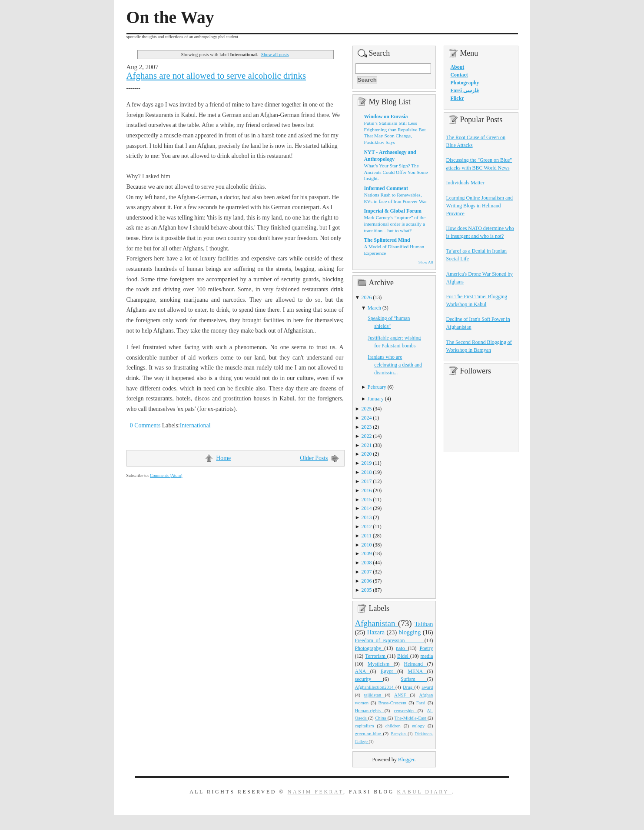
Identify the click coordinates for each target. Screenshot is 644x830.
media (427, 656)
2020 (367, 454)
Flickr (457, 98)
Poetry (426, 648)
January (376, 399)
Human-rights (370, 710)
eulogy (420, 726)
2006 (367, 581)
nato (402, 648)
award (427, 687)
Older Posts (314, 458)
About (458, 67)
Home (223, 458)
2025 (367, 409)
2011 (367, 536)
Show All (426, 262)
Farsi (422, 703)
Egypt (389, 671)
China (381, 718)
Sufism (414, 679)
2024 (367, 418)
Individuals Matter (465, 183)
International (195, 425)
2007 (367, 572)
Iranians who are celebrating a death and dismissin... (395, 365)
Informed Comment (386, 188)
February (377, 387)
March (374, 308)
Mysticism (381, 664)
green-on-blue (369, 733)
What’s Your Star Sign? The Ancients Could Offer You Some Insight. (396, 172)
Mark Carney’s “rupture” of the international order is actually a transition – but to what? (395, 224)
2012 (367, 527)
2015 (367, 500)
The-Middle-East (411, 718)
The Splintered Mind (387, 240)
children (395, 726)
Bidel (404, 656)
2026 (367, 297)
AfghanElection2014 (375, 687)
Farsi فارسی (465, 90)
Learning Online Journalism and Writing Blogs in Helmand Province (480, 206)
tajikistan (375, 695)
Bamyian (399, 734)
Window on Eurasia (386, 117)
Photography (370, 648)
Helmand (415, 664)
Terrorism (376, 656)
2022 (367, 436)
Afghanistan (377, 623)
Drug (408, 687)
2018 (367, 472)
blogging (411, 632)
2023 (367, 427)
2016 (367, 490)
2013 (367, 517)
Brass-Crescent (393, 703)
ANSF (402, 695)
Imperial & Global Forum (393, 211)
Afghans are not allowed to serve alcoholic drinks (216, 76)
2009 (367, 553)
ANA (363, 671)
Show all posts (275, 54)
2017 (367, 481)
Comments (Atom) (166, 475)
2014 (367, 508)
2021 (367, 445)
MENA (417, 671)
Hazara (377, 632)
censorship (406, 710)
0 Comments (145, 425)
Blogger (406, 760)
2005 (367, 590)
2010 (367, 545)
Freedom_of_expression (390, 640)
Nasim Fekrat (315, 792)
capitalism (366, 726)
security (369, 679)
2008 (367, 563)
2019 (367, 463)
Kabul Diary (424, 792)
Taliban (424, 624)
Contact (459, 75)
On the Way (170, 17)
